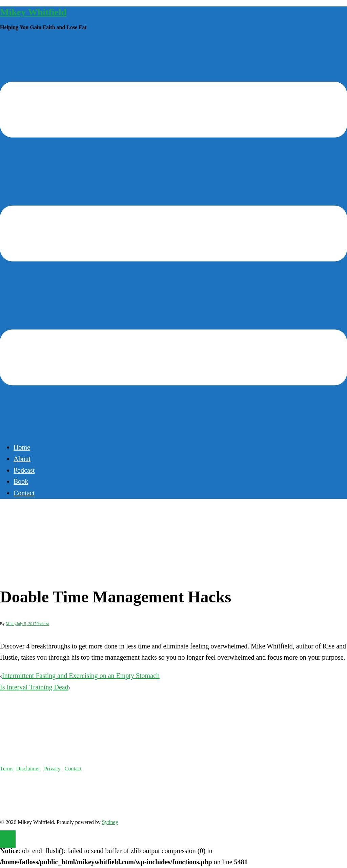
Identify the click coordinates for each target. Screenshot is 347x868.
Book (21, 481)
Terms (7, 769)
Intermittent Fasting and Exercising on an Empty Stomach (81, 676)
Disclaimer (28, 769)
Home (22, 447)
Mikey (11, 624)
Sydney (110, 822)
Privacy (52, 769)
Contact (24, 493)
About (22, 459)
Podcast (24, 470)
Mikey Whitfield (33, 12)
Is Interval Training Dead (34, 687)
